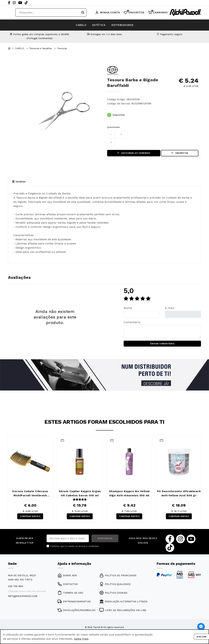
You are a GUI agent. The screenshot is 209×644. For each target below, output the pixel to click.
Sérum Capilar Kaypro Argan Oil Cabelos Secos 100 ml (80, 496)
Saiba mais (81, 639)
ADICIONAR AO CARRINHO (134, 154)
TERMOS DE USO (70, 596)
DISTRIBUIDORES (131, 25)
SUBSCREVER (105, 542)
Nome (128, 309)
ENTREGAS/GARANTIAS (74, 605)
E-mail (170, 309)
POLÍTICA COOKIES (113, 596)
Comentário (132, 323)
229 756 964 (15, 589)
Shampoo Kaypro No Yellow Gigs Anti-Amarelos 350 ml (129, 496)
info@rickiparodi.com (23, 599)
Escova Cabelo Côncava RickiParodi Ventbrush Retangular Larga (30, 496)
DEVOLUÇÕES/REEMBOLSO (77, 613)
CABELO (73, 25)
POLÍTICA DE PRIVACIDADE (118, 579)
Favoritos (180, 154)
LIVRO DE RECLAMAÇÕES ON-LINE (123, 613)
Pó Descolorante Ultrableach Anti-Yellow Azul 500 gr (179, 496)
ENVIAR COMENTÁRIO (162, 345)
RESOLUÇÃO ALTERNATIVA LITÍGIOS (123, 605)
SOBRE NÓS (67, 579)
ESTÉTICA (98, 25)
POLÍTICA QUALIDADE (115, 587)
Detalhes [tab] (19, 183)
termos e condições (89, 549)
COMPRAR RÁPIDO (30, 519)
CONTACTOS (68, 587)
